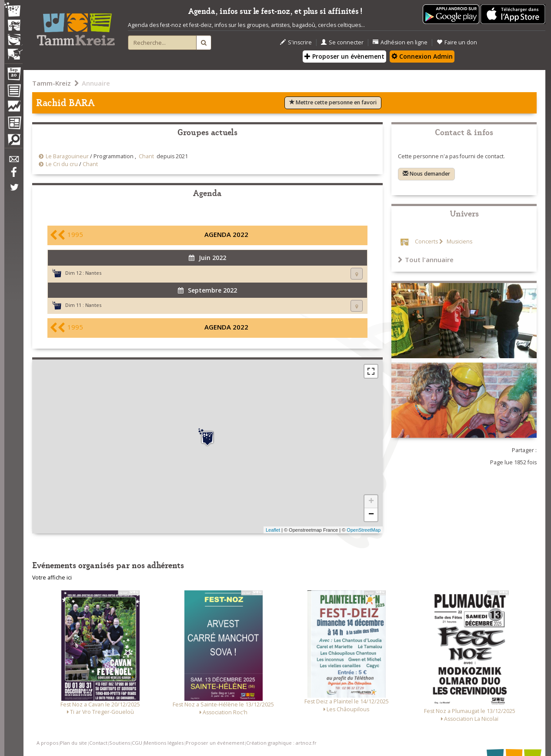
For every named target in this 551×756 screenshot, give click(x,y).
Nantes (93, 273)
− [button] (371, 515)
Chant (146, 156)
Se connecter (342, 42)
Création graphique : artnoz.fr (281, 743)
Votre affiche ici (52, 578)
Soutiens (120, 743)
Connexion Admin (422, 56)
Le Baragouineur (67, 156)
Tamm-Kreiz (52, 83)
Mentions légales (164, 743)
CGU (137, 743)
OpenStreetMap (364, 530)
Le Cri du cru (62, 164)
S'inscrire (296, 42)
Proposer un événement (215, 743)
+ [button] (371, 502)
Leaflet (273, 530)
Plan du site (73, 743)
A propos (47, 743)
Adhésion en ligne (400, 42)
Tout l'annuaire (426, 260)
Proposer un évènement (344, 56)
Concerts (426, 241)
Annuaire (96, 83)
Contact (98, 743)
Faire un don (457, 42)
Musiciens (459, 241)
